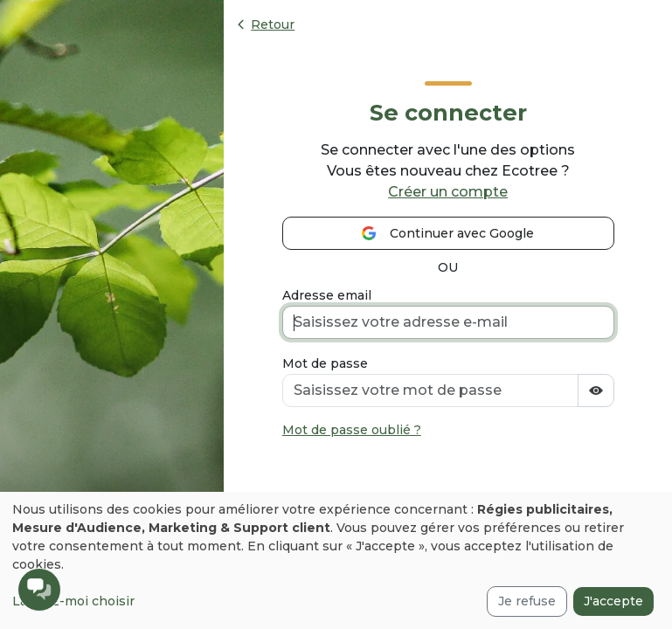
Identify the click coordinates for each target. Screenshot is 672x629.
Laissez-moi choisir (73, 601)
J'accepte (613, 601)
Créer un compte (448, 192)
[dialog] (336, 560)
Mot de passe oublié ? (352, 430)
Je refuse (527, 601)
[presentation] (415, 487)
